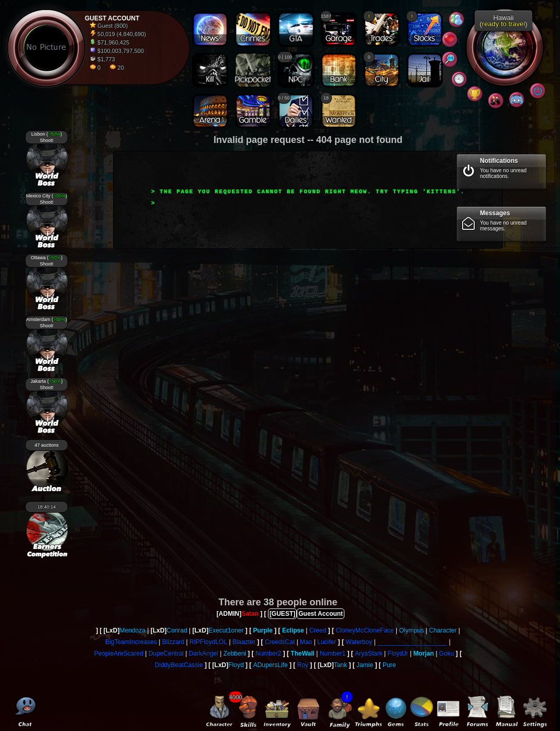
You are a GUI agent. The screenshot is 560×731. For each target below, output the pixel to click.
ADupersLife (271, 665)
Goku (447, 654)
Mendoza (132, 630)
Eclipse (293, 630)
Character (443, 630)
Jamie (365, 665)
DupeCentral (166, 654)
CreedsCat (280, 642)
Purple (263, 630)
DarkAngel (204, 654)
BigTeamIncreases (131, 642)
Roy (303, 665)
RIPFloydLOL (208, 642)
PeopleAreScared (119, 654)
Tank (340, 665)
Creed (318, 630)
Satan (250, 614)
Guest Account (321, 614)
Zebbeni (235, 654)
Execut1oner (226, 630)
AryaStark (369, 654)
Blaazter (244, 642)
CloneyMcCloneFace (365, 630)
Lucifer (327, 642)
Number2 (268, 654)
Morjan (424, 654)
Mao (306, 642)
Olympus (412, 630)
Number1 (333, 654)
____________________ (412, 642)
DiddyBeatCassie (179, 665)
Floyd (236, 665)
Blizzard (173, 642)
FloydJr (398, 654)
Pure (389, 665)
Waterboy (359, 642)
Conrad (177, 630)
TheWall (303, 654)
